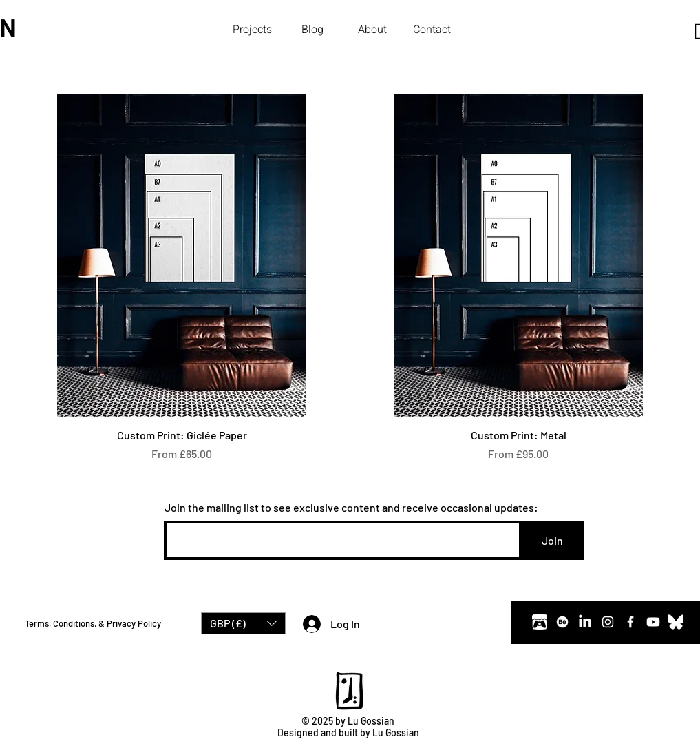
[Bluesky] (676, 622)
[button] (252, 30)
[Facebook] (630, 622)
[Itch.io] (540, 622)
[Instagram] (608, 622)
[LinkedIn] (585, 622)
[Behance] (562, 622)
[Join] (553, 540)
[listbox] (243, 623)
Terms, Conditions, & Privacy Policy (93, 623)
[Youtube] (653, 622)
